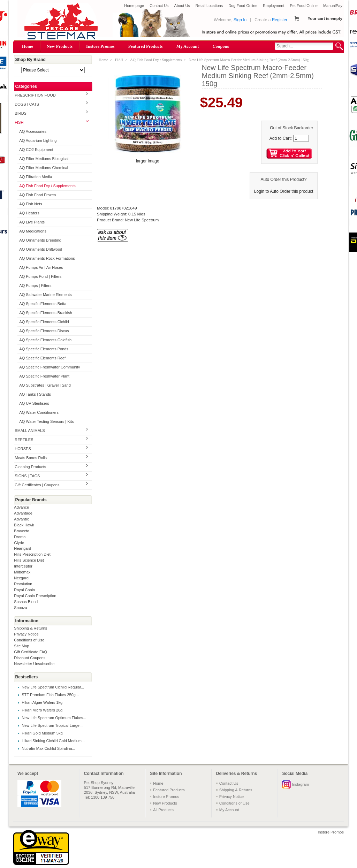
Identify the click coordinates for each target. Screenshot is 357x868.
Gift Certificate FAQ (31, 652)
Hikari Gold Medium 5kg (42, 733)
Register (280, 20)
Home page (134, 6)
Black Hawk (24, 525)
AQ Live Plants (32, 222)
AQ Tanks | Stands (35, 394)
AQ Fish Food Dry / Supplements (47, 186)
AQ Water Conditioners (39, 412)
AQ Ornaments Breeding (40, 240)
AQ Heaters (29, 213)
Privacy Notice (26, 634)
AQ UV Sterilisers (34, 403)
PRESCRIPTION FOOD (35, 95)
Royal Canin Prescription (35, 596)
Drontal (20, 537)
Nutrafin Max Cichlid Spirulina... (48, 748)
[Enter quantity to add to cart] (301, 138)
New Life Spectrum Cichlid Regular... (53, 687)
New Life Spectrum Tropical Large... (52, 725)
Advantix (21, 519)
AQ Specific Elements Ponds (44, 349)
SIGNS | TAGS (27, 476)
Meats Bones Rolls (31, 458)
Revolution (23, 584)
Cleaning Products (30, 467)
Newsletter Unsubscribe (34, 664)
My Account (188, 46)
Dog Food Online (243, 6)
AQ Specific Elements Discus (44, 331)
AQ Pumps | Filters (35, 285)
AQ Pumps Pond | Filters (40, 276)
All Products (163, 810)
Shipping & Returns (31, 628)
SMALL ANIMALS (30, 431)
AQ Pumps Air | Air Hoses (41, 267)
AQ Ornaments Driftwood (41, 249)
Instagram (300, 784)
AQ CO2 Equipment (36, 150)
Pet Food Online (304, 6)
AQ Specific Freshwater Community (50, 367)
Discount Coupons (30, 658)
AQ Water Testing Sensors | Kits (46, 421)
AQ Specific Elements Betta (43, 304)
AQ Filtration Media (36, 177)
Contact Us (159, 6)
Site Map (21, 646)
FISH (19, 122)
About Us (182, 6)
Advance (21, 507)
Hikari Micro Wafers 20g (42, 710)
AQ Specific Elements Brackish (46, 313)
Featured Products (146, 46)
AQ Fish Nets (31, 204)
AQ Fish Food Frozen (37, 195)
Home (28, 46)
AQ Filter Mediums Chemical (44, 168)
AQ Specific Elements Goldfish (45, 340)
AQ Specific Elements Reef (42, 358)
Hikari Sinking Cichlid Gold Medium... (53, 741)
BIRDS (21, 113)
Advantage (23, 513)
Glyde (19, 543)
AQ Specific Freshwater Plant (44, 376)
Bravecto (21, 531)
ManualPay (333, 6)
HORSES (23, 449)
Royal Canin (24, 590)
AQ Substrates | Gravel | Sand (45, 385)
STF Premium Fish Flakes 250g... (50, 695)
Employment (274, 6)
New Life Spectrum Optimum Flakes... (54, 718)
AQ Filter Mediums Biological (44, 159)
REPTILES (24, 440)
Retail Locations (209, 6)
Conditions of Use (29, 640)
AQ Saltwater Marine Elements (45, 295)
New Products (60, 46)
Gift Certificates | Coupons (37, 485)
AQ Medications (33, 231)
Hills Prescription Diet (32, 554)
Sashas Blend (26, 602)
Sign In (240, 20)
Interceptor (23, 566)
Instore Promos (100, 46)
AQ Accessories (33, 131)
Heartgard (22, 548)
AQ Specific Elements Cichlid (44, 322)
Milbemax (22, 572)
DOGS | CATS (27, 104)
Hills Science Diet (29, 560)
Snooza (20, 608)
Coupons (221, 46)
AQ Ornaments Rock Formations (47, 258)
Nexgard (21, 578)
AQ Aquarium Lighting (38, 140)
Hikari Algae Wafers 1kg (42, 702)
